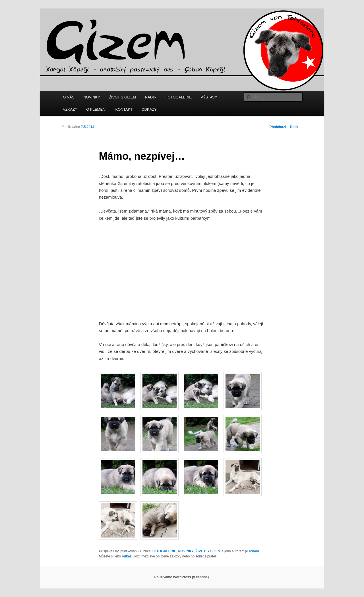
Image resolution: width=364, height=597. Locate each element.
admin (254, 551)
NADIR (151, 97)
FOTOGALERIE (179, 97)
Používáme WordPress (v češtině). (182, 577)
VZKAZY (70, 109)
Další (296, 127)
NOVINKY (92, 97)
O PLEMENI (96, 109)
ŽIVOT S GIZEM (122, 97)
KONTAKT (124, 109)
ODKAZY (149, 109)
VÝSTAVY (209, 97)
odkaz (127, 556)
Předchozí (275, 127)
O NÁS (69, 97)
